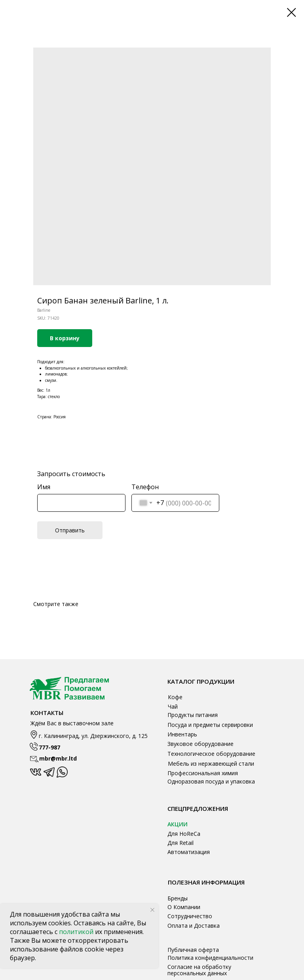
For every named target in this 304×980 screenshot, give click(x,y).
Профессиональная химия (203, 773)
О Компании (184, 907)
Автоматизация (189, 852)
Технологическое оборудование (211, 754)
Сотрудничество (190, 916)
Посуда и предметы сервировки (210, 725)
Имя (44, 487)
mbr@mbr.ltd (58, 758)
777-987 (49, 747)
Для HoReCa (184, 834)
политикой (77, 932)
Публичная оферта (193, 950)
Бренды (178, 898)
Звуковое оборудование (200, 744)
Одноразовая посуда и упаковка (211, 781)
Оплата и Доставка (194, 926)
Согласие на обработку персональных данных (199, 970)
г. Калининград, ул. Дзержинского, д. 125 (93, 736)
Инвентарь (182, 734)
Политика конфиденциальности (210, 958)
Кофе (175, 697)
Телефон (145, 487)
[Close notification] (152, 910)
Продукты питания (193, 715)
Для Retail (180, 843)
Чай (173, 706)
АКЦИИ (178, 824)
